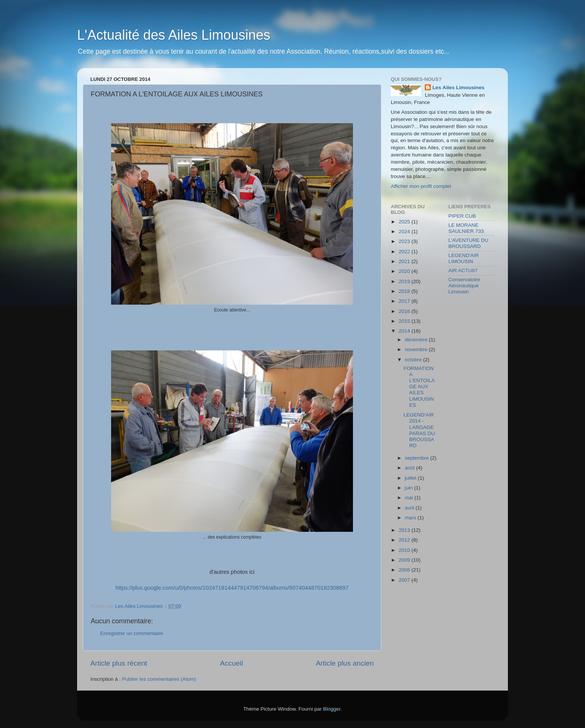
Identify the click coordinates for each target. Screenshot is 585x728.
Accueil (231, 663)
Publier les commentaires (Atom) (159, 679)
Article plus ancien (345, 663)
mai (410, 498)
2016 (405, 311)
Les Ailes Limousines (458, 88)
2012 (405, 540)
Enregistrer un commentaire (132, 633)
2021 (405, 261)
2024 (405, 232)
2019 (405, 281)
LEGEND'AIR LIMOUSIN (464, 258)
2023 (405, 241)
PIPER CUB (462, 216)
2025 (405, 222)
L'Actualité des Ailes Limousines (174, 35)
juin (409, 488)
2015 (405, 321)
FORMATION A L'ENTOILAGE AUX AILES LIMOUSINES (419, 387)
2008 (405, 570)
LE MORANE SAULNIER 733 (466, 228)
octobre (414, 360)
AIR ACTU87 (463, 270)
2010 (405, 550)
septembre (418, 458)
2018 (405, 291)
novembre (417, 349)
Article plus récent (119, 663)
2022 (405, 252)
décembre (417, 340)
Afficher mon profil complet (421, 186)
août (410, 468)
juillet (411, 478)
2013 (405, 530)
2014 (405, 331)
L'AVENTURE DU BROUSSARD (469, 243)
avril (410, 508)
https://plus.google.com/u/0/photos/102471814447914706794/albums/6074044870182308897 (232, 588)
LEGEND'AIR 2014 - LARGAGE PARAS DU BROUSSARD (419, 430)
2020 (405, 271)
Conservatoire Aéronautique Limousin (464, 286)
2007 (405, 580)
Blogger (332, 709)
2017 (405, 301)
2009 (405, 560)
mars (411, 518)
